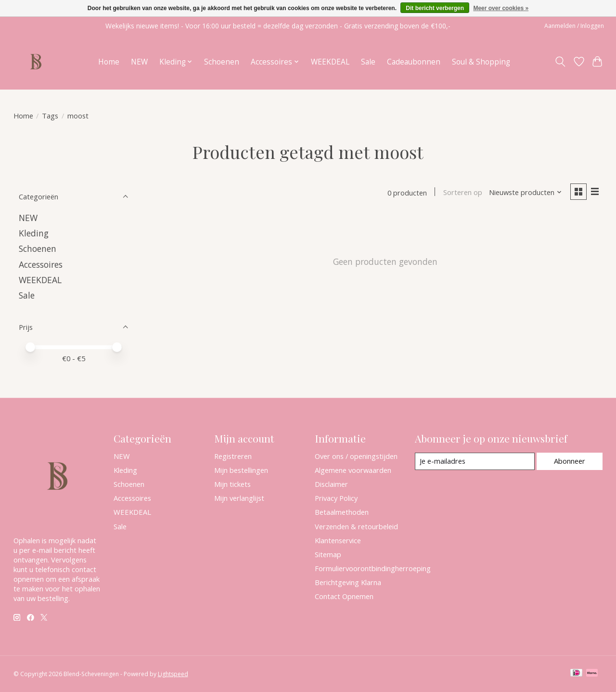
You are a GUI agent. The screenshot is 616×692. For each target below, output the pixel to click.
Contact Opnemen (344, 596)
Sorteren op (462, 193)
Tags (50, 116)
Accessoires (41, 264)
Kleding (34, 233)
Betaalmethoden (342, 512)
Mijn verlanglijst (239, 498)
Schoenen (222, 62)
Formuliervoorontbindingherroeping (373, 568)
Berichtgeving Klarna (348, 582)
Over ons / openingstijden (356, 456)
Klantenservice (338, 540)
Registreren (233, 456)
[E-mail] (474, 461)
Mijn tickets (232, 484)
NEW (139, 62)
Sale (368, 62)
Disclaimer (331, 484)
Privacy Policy (336, 498)
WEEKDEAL (330, 62)
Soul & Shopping (481, 62)
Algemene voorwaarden (353, 470)
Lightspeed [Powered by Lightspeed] (173, 674)
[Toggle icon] (560, 62)
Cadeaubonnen (414, 62)
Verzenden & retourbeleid (356, 526)
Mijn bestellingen (241, 470)
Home (109, 62)
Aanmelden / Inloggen (574, 26)
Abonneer (570, 461)
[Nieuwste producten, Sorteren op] (525, 193)
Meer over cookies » (501, 8)
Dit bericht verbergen (435, 8)
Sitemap (328, 554)
